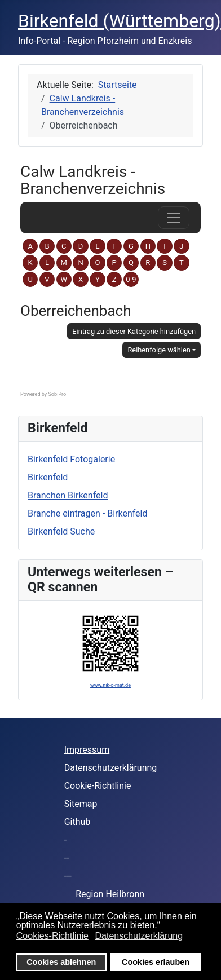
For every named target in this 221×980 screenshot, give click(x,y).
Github (78, 822)
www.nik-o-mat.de (111, 685)
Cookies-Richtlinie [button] (52, 936)
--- (68, 876)
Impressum (87, 750)
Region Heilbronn (110, 894)
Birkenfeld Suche (61, 531)
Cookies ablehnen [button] (61, 962)
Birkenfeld (48, 477)
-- (67, 858)
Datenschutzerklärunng (111, 768)
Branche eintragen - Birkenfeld (88, 513)
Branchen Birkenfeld (68, 495)
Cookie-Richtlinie (98, 786)
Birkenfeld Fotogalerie (71, 459)
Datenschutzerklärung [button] (139, 936)
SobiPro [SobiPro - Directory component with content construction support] (57, 394)
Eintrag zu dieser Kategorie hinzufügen (134, 331)
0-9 (131, 279)
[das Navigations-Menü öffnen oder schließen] (174, 218)
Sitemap (81, 804)
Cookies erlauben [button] (156, 962)
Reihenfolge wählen (159, 350)
